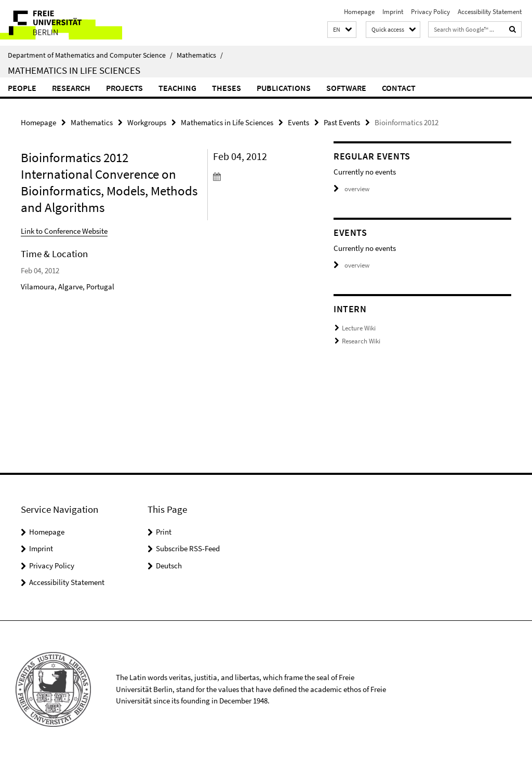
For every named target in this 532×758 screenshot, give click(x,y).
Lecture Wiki (359, 328)
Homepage (359, 12)
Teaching (177, 88)
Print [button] (164, 532)
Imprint (393, 12)
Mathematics (200, 55)
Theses (227, 88)
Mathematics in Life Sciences (74, 70)
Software (346, 88)
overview (351, 189)
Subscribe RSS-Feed (188, 548)
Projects (124, 88)
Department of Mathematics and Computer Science (90, 55)
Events (298, 122)
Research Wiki (361, 341)
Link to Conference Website (64, 231)
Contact (399, 88)
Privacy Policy (430, 12)
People (22, 88)
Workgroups (147, 122)
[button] (342, 30)
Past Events (342, 122)
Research (71, 88)
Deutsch (169, 566)
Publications (284, 88)
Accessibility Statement (490, 12)
